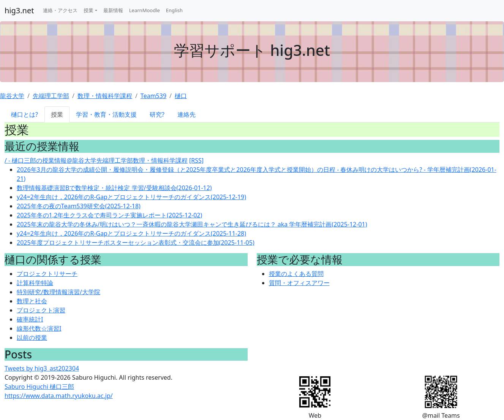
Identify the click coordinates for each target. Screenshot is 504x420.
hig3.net (19, 10)
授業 (88, 10)
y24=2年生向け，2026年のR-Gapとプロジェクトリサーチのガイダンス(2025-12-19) (131, 197)
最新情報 (113, 10)
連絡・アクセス (60, 10)
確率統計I (30, 319)
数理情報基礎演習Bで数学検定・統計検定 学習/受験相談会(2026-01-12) (114, 188)
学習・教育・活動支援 (106, 114)
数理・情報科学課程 (105, 96)
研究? (157, 114)
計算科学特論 (35, 283)
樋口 (181, 96)
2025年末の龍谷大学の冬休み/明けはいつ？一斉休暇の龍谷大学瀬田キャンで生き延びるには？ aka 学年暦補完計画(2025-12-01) (192, 224)
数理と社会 (32, 301)
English (174, 10)
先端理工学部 (51, 96)
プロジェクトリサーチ (47, 274)
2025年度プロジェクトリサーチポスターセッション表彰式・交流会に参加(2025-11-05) (136, 242)
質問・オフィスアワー (299, 283)
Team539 (153, 96)
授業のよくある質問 (296, 274)
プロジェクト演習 (41, 310)
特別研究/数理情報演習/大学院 (58, 292)
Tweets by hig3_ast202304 (42, 368)
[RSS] (196, 160)
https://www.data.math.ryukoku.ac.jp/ (59, 396)
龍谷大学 (12, 96)
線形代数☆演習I (39, 328)
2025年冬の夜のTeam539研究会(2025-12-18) (79, 206)
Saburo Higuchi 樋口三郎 (39, 387)
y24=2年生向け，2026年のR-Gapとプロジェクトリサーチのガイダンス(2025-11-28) (131, 233)
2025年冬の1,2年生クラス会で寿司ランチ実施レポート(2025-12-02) (109, 215)
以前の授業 (32, 338)
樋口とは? (24, 114)
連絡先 (186, 114)
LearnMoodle (145, 10)
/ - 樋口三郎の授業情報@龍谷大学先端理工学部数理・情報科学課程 (96, 160)
